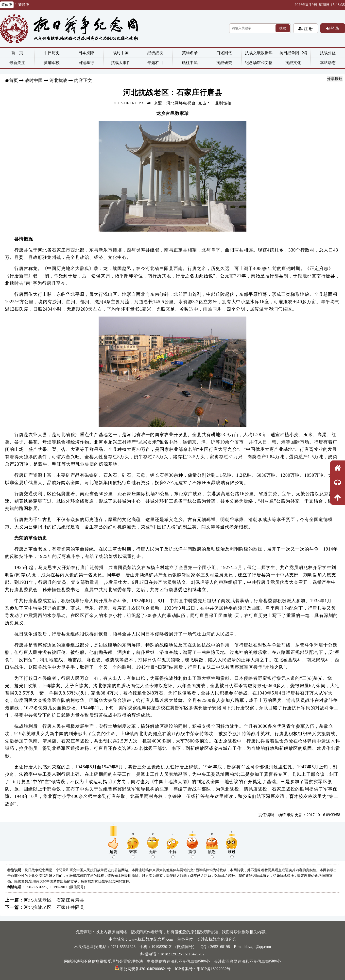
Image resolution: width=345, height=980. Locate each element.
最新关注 (17, 63)
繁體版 (24, 5)
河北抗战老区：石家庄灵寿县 (54, 900)
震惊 (192, 854)
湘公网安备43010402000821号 (143, 969)
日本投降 (86, 53)
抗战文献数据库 (259, 53)
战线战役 (155, 53)
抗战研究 (224, 63)
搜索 (283, 28)
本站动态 (328, 63)
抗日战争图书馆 (293, 53)
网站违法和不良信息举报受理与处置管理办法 (103, 961)
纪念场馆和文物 (259, 63)
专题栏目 (155, 63)
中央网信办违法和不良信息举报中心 (178, 961)
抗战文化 (293, 63)
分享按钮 (335, 79)
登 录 (334, 28)
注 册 (308, 29)
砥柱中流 (190, 63)
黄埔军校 (52, 63)
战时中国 (121, 53)
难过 (232, 854)
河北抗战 (58, 80)
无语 (153, 854)
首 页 (17, 53)
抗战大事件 (121, 63)
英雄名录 (190, 53)
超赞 (113, 854)
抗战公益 (328, 53)
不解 (172, 854)
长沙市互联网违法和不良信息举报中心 (247, 961)
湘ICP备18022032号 (214, 969)
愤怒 (212, 854)
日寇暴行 (86, 63)
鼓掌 (133, 854)
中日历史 (52, 53)
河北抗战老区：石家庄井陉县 (54, 907)
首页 (14, 80)
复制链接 (223, 103)
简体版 (7, 5)
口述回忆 (224, 53)
